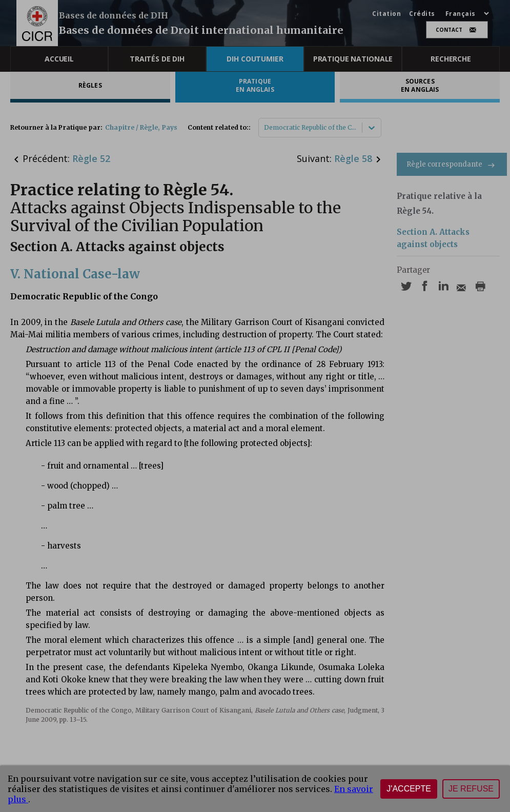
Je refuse (471, 789)
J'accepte (409, 789)
